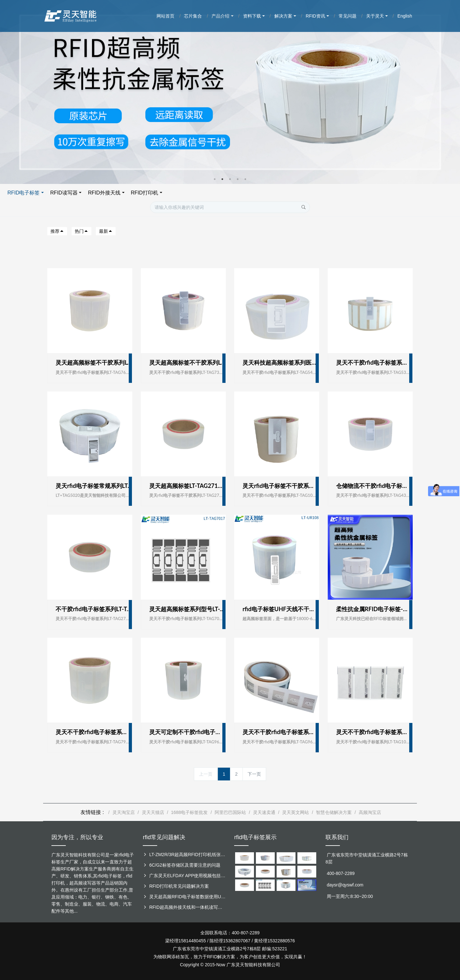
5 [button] (245, 179)
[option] (230, 92)
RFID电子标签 (169, 193)
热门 (81, 231)
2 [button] (222, 179)
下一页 (254, 774)
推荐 (57, 231)
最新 (106, 231)
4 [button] (238, 179)
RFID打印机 (290, 193)
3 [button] (230, 179)
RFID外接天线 (249, 193)
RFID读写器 (209, 193)
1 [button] (215, 179)
